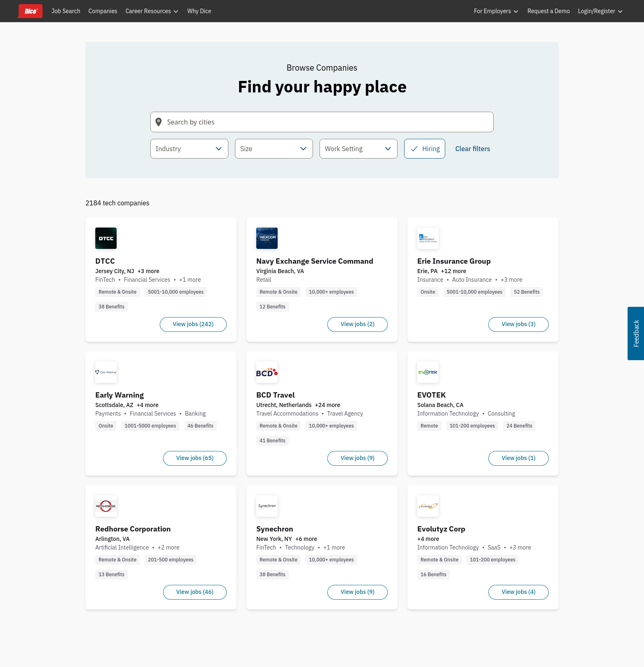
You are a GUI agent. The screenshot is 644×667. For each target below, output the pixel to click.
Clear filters (473, 149)
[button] (636, 333)
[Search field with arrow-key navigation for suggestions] (322, 122)
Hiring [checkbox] (425, 149)
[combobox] (189, 149)
